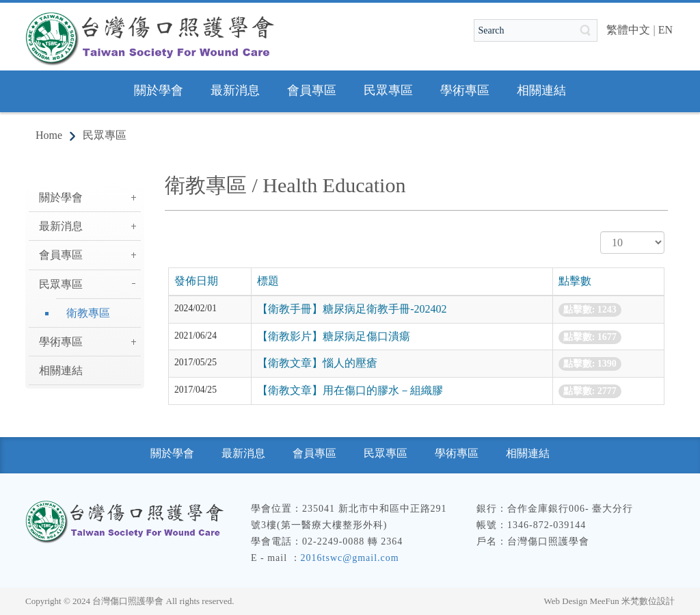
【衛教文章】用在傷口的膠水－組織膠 (350, 390)
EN (665, 30)
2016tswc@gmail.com (350, 558)
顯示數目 (601, 232)
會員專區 (61, 255)
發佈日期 (196, 281)
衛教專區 (88, 313)
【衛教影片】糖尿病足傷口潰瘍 (334, 336)
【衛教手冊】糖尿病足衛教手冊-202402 (352, 309)
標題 (268, 281)
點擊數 (575, 281)
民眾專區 (105, 135)
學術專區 (61, 342)
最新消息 (61, 226)
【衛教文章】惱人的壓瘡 (317, 363)
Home (49, 135)
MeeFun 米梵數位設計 (632, 601)
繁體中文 (628, 30)
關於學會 (61, 197)
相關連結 (61, 370)
